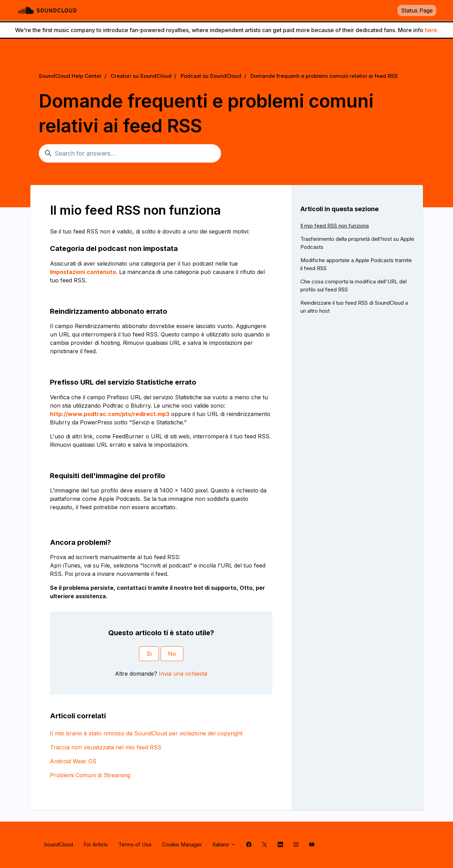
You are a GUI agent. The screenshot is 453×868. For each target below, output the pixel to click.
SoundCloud (59, 844)
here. (432, 30)
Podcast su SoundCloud (211, 76)
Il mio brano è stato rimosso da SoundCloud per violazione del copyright (146, 733)
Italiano (224, 844)
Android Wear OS (73, 761)
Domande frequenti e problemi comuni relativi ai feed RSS (324, 76)
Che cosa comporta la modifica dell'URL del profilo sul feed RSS (353, 285)
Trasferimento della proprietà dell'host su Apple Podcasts (357, 243)
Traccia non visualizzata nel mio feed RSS (106, 747)
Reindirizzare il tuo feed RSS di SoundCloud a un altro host (354, 307)
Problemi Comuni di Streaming (90, 775)
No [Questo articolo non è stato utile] (172, 654)
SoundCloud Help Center (70, 76)
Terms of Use (135, 844)
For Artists (96, 844)
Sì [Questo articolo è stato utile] (149, 654)
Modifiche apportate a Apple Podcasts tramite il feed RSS (356, 264)
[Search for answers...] (130, 153)
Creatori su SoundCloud (141, 76)
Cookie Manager (182, 844)
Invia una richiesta (183, 674)
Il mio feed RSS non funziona (335, 226)
